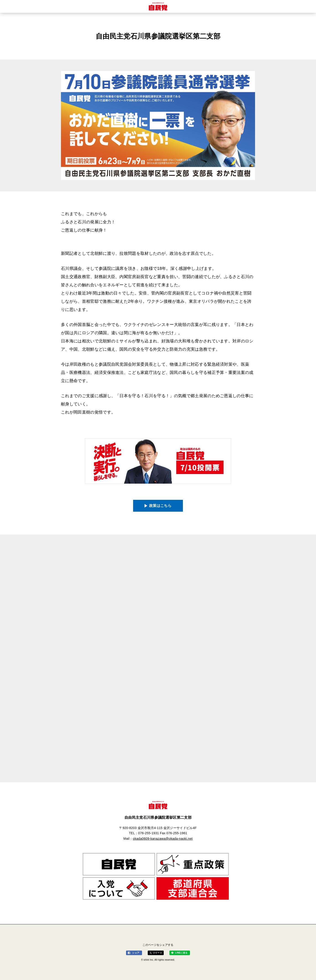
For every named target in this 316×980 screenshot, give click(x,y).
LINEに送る (181, 953)
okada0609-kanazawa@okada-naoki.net (163, 839)
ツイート (157, 953)
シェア (136, 953)
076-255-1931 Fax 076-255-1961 (163, 833)
